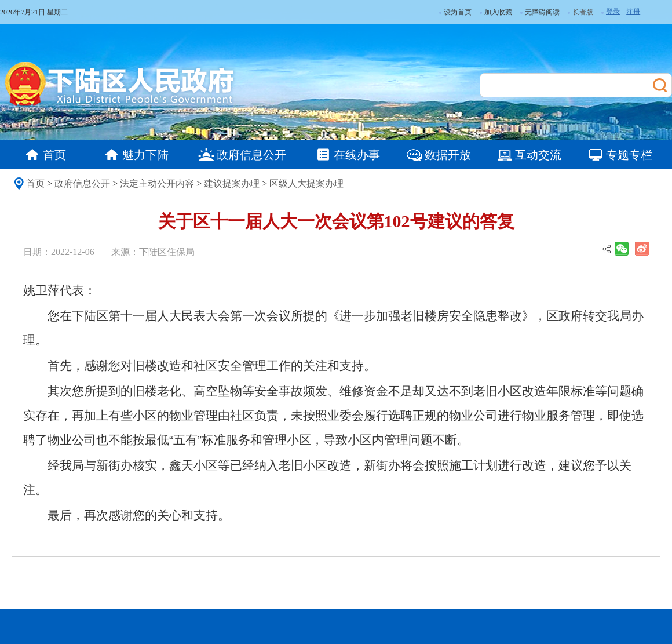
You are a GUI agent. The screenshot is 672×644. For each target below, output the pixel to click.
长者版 (583, 12)
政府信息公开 (82, 183)
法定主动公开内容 (157, 183)
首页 (35, 183)
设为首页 (455, 12)
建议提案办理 (232, 183)
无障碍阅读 (540, 12)
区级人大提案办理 (306, 183)
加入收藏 (496, 12)
